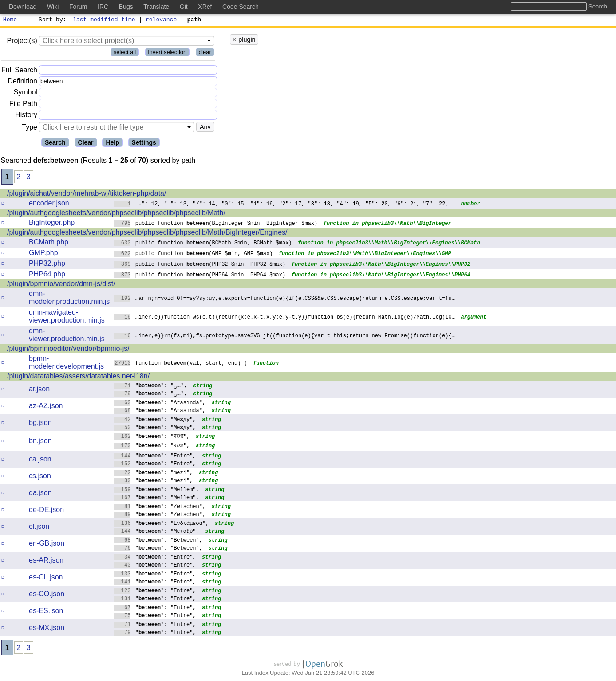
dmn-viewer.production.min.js (67, 336)
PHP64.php (47, 275)
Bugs (126, 7)
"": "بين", (150, 387)
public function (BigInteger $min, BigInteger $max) (215, 224)
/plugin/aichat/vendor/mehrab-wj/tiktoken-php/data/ (87, 195)
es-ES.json (46, 612)
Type (30, 128)
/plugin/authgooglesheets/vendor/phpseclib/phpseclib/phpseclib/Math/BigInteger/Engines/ (147, 234)
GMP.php (43, 254)
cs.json (40, 477)
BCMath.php (49, 243)
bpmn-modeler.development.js (66, 364)
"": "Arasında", (160, 403)
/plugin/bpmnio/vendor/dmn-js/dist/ (61, 285)
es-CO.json (47, 595)
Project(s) (22, 42)
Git (184, 7)
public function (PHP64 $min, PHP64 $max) (199, 276)
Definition (22, 82)
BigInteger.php (52, 224)
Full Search (19, 71)
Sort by (51, 20)
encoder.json (49, 204)
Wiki (53, 7)
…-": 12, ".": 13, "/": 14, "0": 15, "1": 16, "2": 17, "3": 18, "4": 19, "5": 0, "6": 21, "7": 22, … (284, 205)
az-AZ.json (46, 407)
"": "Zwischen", (160, 507)
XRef (205, 7)
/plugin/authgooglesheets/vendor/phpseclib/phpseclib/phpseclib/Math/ (116, 214)
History (26, 116)
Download (23, 7)
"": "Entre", (155, 457)
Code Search (241, 7)
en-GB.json (47, 545)
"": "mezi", (153, 474)
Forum (78, 7)
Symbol (26, 94)
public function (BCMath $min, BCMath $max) (203, 244)
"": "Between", (158, 541)
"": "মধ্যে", (152, 437)
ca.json (40, 460)
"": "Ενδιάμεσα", (161, 524)
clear (205, 53)
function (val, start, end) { (180, 364)
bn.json (40, 442)
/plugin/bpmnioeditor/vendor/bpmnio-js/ (68, 350)
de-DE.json (46, 511)
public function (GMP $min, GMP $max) (193, 254)
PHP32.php (47, 265)
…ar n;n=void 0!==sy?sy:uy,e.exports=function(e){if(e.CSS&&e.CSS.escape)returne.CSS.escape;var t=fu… (284, 299)
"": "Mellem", (156, 490)
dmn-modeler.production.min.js (69, 299)
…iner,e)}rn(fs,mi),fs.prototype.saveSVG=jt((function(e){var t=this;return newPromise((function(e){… (284, 337)
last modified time (104, 20)
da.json (40, 494)
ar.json (39, 390)
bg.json (40, 424)
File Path (23, 105)
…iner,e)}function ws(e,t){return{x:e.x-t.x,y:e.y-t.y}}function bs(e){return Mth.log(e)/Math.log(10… (284, 318)
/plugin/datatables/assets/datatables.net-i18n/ (78, 377)
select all (125, 53)
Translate (156, 7)
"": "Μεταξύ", (156, 532)
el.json (39, 528)
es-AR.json (46, 561)
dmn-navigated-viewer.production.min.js (67, 317)
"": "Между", (155, 420)
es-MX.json (47, 629)
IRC (103, 7)
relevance (162, 20)
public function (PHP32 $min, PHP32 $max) (199, 265)
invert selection (168, 53)
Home (10, 20)
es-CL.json (46, 578)
